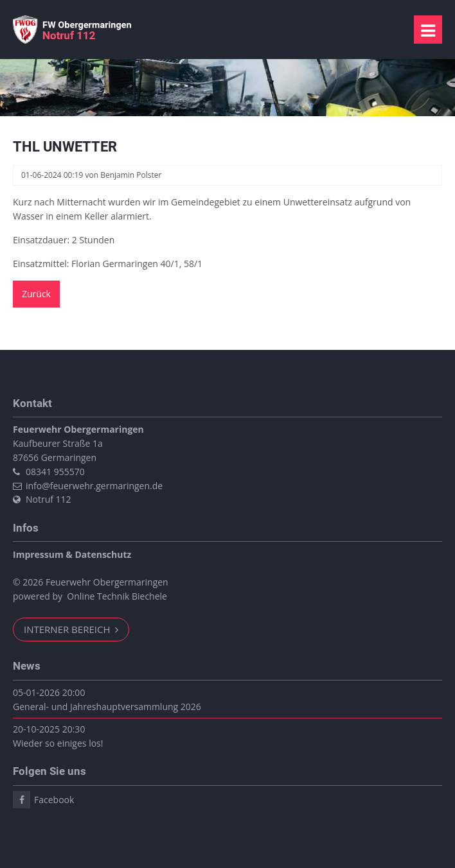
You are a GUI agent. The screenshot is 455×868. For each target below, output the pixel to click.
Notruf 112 (49, 499)
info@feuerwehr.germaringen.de (94, 486)
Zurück (36, 294)
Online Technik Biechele (117, 596)
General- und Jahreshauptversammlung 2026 (107, 707)
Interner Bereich (68, 629)
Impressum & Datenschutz (72, 554)
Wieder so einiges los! (58, 743)
